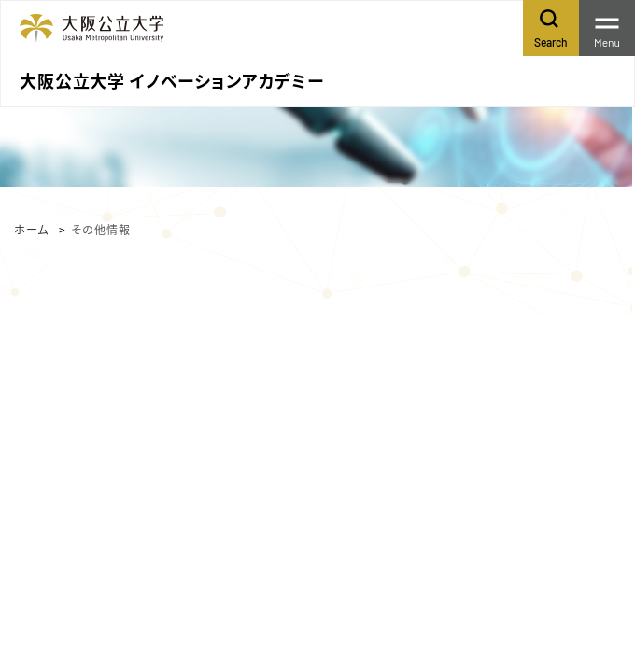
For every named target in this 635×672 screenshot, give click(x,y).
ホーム (31, 229)
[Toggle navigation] (607, 28)
